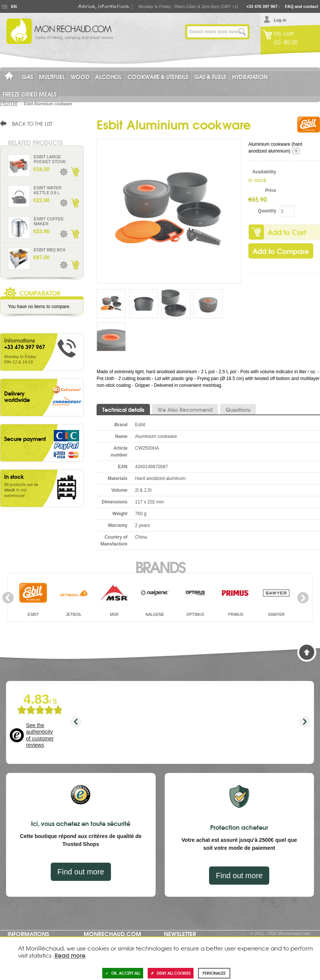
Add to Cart (75, 172)
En (14, 6)
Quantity (267, 211)
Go (242, 32)
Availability (265, 172)
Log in (280, 20)
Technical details (123, 410)
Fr (5, 6)
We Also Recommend (185, 410)
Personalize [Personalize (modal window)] (214, 973)
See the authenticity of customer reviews (40, 735)
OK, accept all (123, 973)
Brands (160, 566)
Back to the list (32, 123)
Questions (238, 410)
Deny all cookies (171, 973)
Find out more (81, 872)
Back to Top (307, 652)
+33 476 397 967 (262, 6)
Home (9, 103)
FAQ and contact (302, 6)
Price (271, 190)
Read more (70, 955)
